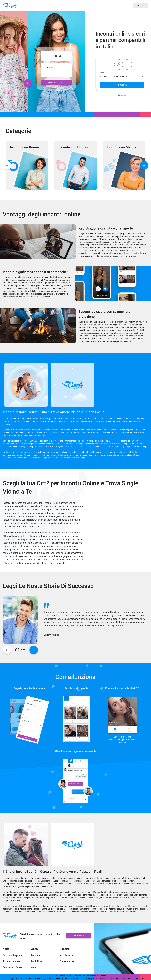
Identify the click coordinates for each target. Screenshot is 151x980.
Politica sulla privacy (13, 955)
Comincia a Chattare (56, 83)
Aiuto (34, 967)
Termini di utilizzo (12, 961)
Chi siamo (36, 955)
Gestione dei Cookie (13, 967)
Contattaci (36, 961)
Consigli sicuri (67, 961)
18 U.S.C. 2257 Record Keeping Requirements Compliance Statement (76, 976)
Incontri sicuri (67, 955)
